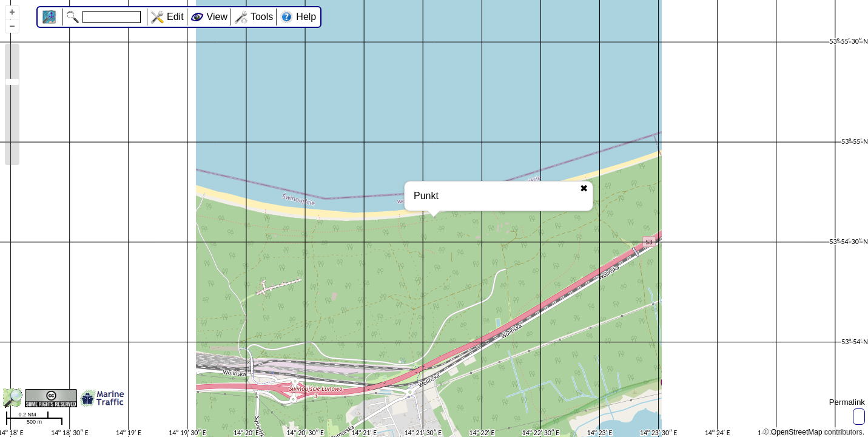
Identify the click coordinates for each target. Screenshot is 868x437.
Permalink (847, 402)
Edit (175, 17)
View (217, 17)
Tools (262, 17)
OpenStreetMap (797, 432)
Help (306, 17)
